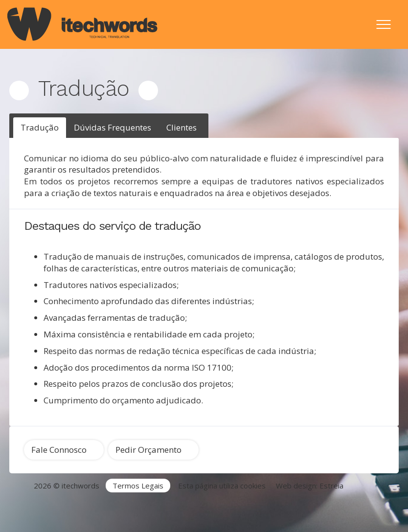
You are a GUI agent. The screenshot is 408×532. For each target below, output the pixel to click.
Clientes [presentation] (181, 127)
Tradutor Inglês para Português (256, 503)
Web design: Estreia (310, 486)
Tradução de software (195, 514)
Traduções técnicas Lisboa (102, 514)
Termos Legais (138, 486)
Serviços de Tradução (158, 503)
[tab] (40, 128)
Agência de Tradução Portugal (63, 503)
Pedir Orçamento (148, 450)
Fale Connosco (59, 450)
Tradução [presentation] (40, 127)
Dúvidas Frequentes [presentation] (113, 127)
